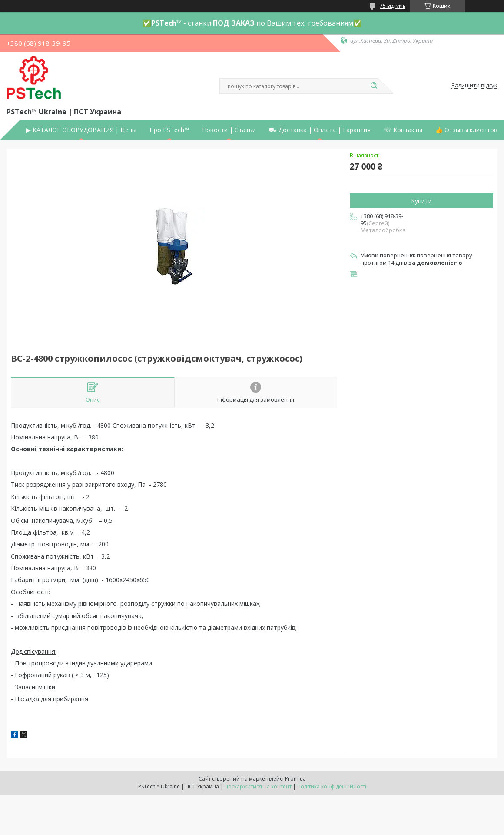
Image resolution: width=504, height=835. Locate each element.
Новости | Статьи (229, 130)
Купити (421, 201)
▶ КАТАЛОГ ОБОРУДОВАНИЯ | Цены (81, 130)
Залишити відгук (474, 86)
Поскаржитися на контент (258, 787)
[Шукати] (374, 86)
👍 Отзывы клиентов (466, 130)
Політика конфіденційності (332, 787)
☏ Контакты (403, 130)
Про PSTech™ (169, 130)
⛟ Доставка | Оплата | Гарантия (320, 130)
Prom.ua (295, 779)
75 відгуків (393, 6)
